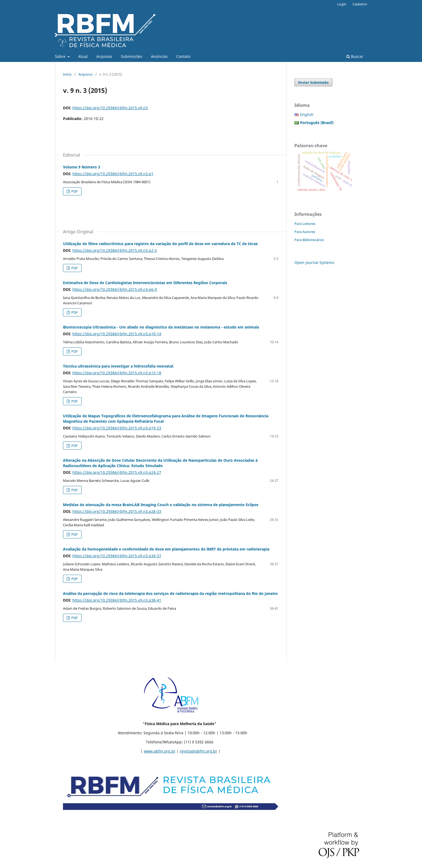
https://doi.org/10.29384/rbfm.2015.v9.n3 (110, 108)
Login (342, 4)
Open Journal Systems (314, 262)
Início (67, 74)
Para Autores (305, 232)
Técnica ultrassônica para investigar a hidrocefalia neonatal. (119, 366)
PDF (74, 191)
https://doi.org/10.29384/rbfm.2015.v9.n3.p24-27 (117, 472)
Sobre (61, 56)
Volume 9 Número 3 (82, 167)
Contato (183, 56)
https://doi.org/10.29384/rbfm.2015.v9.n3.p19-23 (117, 428)
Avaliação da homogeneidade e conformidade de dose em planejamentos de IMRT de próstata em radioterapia (166, 549)
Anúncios (159, 56)
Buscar (355, 56)
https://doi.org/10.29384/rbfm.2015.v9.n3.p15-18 (117, 373)
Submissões (132, 56)
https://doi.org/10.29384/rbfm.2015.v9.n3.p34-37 (117, 556)
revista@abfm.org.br (198, 751)
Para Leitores (305, 224)
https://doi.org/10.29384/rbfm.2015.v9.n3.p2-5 (115, 250)
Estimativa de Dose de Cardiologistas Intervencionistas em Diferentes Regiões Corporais (145, 283)
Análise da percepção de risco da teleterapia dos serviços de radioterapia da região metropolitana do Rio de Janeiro (170, 593)
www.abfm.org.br (160, 751)
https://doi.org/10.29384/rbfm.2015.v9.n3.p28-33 (117, 511)
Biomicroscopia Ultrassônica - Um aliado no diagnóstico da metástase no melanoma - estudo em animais (161, 327)
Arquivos (104, 56)
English (307, 114)
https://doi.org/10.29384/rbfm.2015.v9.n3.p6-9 (115, 289)
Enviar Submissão (313, 82)
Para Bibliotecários (309, 240)
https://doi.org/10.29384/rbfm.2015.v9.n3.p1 (113, 174)
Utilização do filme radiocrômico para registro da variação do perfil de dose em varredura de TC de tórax (160, 244)
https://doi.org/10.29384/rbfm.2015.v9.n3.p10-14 (117, 334)
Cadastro (360, 4)
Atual (83, 56)
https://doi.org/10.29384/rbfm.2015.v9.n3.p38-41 (117, 600)
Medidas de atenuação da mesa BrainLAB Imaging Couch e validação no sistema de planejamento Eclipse (161, 505)
